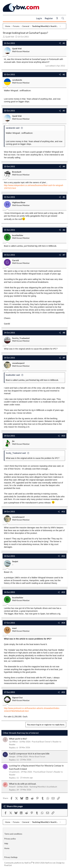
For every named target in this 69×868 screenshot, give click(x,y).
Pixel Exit (8, 865)
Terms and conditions (13, 834)
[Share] (60, 43)
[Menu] (6, 18)
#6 (64, 230)
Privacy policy (10, 839)
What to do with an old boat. (23, 784)
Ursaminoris (14, 772)
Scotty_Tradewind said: (16, 453)
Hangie (12, 756)
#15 (63, 692)
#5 (64, 197)
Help (6, 843)
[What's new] (57, 18)
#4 (64, 166)
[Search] (63, 18)
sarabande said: (13, 128)
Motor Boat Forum (37, 756)
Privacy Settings (11, 857)
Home (7, 848)
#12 (63, 556)
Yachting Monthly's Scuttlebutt (43, 787)
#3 (64, 111)
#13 (63, 592)
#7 (64, 255)
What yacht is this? (18, 739)
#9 (64, 358)
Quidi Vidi (10, 37)
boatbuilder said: (13, 375)
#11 (63, 512)
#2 (64, 75)
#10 (63, 436)
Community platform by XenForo (30, 863)
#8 (64, 333)
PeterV (12, 787)
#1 (64, 43)
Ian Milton (13, 742)
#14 (63, 623)
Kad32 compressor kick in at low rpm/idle (29, 753)
